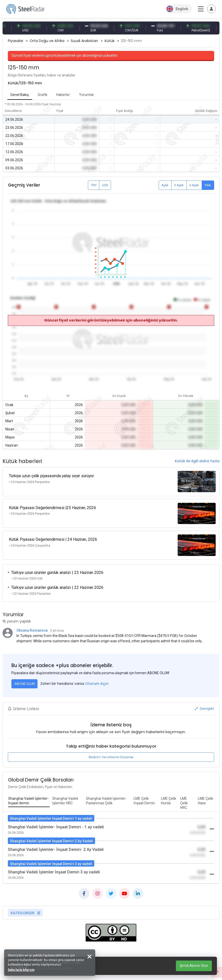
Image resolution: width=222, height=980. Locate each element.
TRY (94, 185)
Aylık (165, 185)
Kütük (110, 41)
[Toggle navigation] (211, 9)
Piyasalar (16, 41)
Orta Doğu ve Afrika (47, 41)
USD (105, 185)
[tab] (29, 794)
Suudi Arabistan (84, 41)
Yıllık (208, 185)
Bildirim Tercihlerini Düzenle (111, 751)
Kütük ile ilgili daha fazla (197, 461)
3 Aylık (179, 185)
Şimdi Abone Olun (194, 966)
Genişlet (205, 702)
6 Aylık (194, 185)
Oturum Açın (97, 677)
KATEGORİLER (25, 906)
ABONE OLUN (25, 677)
